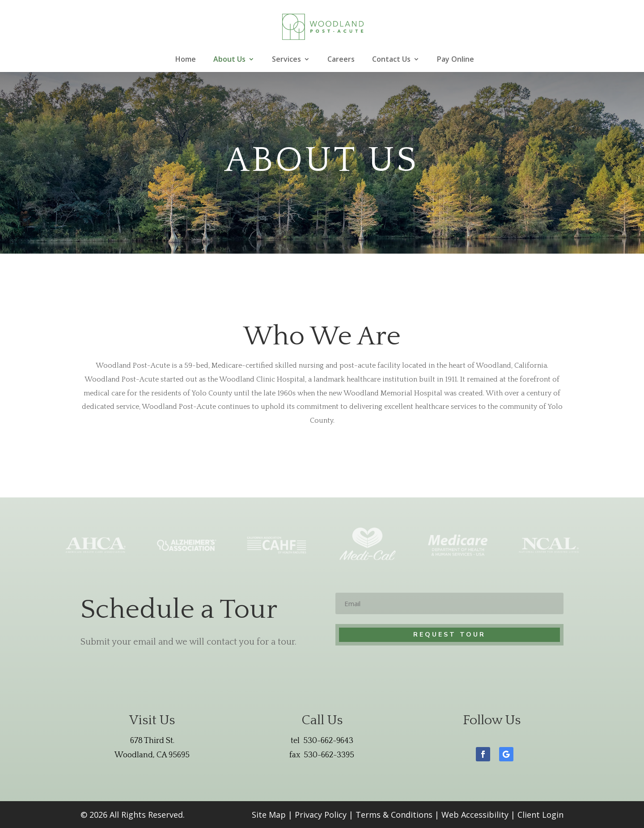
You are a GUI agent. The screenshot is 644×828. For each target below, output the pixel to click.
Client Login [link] (540, 815)
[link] (323, 26)
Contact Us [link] (391, 60)
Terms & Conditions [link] (394, 815)
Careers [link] (341, 60)
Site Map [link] (269, 815)
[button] (483, 754)
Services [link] (286, 60)
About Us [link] (229, 60)
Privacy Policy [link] (321, 815)
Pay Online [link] (455, 60)
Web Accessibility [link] (475, 815)
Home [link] (186, 60)
